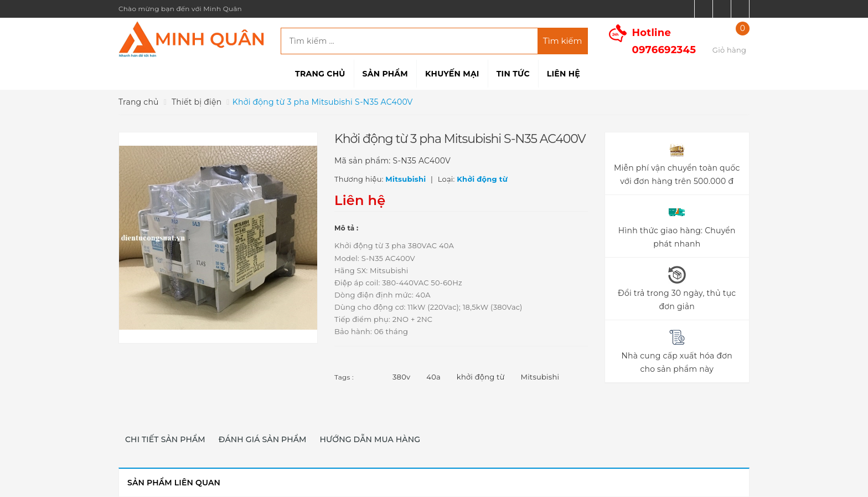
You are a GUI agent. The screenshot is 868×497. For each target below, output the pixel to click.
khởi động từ (481, 377)
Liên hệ (564, 74)
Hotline (664, 41)
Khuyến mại (452, 74)
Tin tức (513, 74)
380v (401, 377)
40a (433, 377)
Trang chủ (320, 74)
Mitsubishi (540, 377)
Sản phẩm (385, 74)
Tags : (344, 377)
